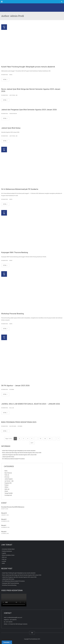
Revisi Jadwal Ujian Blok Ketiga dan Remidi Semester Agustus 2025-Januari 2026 (22, 453)
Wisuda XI (4, 519)
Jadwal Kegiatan (9, 479)
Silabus (6, 487)
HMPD (3, 563)
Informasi (12, 390)
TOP (32, 633)
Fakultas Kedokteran (7, 551)
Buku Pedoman (13, 426)
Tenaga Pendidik (13, 114)
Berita (11, 75)
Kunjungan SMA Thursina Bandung (15, 252)
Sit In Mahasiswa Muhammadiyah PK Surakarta (20, 189)
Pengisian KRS (8, 483)
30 (50, 439)
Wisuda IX (4, 532)
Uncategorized (8, 495)
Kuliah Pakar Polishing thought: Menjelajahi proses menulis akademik (28, 67)
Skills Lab (12, 408)
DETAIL (5, 79)
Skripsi (6, 491)
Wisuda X (4, 525)
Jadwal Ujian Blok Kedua (11, 128)
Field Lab (7, 475)
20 (45, 439)
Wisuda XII (4, 513)
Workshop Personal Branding (12, 314)
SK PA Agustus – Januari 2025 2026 (15, 386)
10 (40, 439)
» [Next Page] (58, 438)
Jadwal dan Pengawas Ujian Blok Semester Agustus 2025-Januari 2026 (29, 110)
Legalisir (4, 553)
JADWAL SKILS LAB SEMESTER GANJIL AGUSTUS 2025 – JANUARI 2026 (31, 404)
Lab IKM (4, 561)
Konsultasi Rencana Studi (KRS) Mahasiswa (13, 507)
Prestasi (7, 485)
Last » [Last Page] (32, 443)
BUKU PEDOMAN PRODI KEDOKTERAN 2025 (19, 422)
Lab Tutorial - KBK (13, 95)
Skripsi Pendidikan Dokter (8, 555)
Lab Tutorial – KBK (9, 481)
